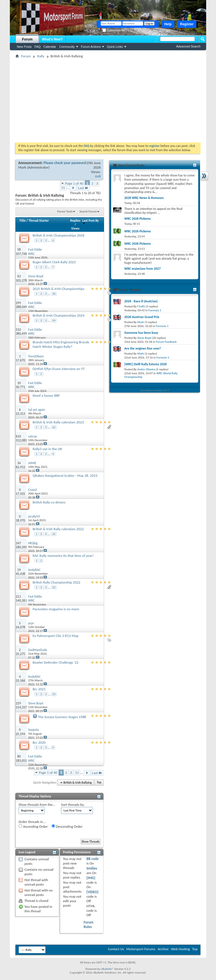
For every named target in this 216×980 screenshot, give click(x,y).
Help (168, 24)
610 (18, 436)
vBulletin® (107, 969)
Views (75, 228)
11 (63, 188)
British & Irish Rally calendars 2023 (58, 422)
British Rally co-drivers (49, 502)
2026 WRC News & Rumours (144, 198)
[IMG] (91, 878)
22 (54, 587)
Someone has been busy (141, 333)
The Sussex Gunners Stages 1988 (62, 717)
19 (19, 570)
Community (67, 47)
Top (99, 783)
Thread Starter (39, 221)
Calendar (50, 47)
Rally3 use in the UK (47, 449)
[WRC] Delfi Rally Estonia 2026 (146, 364)
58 (19, 249)
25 (54, 534)
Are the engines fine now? (143, 348)
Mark (22, 167)
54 (54, 320)
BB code (92, 859)
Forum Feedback (166, 342)
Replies (75, 221)
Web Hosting (180, 949)
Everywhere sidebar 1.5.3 (155, 390)
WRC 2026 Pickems (138, 219)
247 (18, 543)
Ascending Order (33, 826)
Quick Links (115, 47)
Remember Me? (115, 30)
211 (18, 596)
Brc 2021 (39, 689)
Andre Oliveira (146, 369)
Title (22, 221)
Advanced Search (188, 46)
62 (54, 427)
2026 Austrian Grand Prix (142, 317)
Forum (27, 39)
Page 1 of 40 (74, 183)
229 (18, 703)
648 (98, 176)
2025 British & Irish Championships (58, 289)
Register (187, 24)
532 (18, 330)
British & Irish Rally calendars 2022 (58, 529)
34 (19, 463)
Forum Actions (91, 47)
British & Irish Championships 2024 (58, 315)
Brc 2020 (39, 742)
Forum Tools (65, 211)
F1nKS (141, 306)
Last (83, 188)
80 (19, 756)
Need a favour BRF (46, 395)
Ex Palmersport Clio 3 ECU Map (56, 636)
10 (19, 383)
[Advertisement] (108, 100)
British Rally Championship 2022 (57, 582)
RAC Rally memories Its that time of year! (63, 556)
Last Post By (90, 222)
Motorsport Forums (141, 949)
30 (54, 294)
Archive (163, 949)
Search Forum (88, 211)
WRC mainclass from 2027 (142, 269)
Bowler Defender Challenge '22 (56, 662)
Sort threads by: (73, 805)
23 (54, 694)
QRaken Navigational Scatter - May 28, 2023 (65, 476)
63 (19, 276)
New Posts (24, 47)
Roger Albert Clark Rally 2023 (54, 262)
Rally (41, 56)
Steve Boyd (144, 338)
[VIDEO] (92, 892)
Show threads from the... (37, 805)
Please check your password (65, 163)
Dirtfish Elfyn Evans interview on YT (59, 369)
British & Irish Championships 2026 (58, 235)
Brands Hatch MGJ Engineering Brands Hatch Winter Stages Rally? (61, 344)
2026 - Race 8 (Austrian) (141, 301)
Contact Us (116, 949)
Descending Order (67, 826)
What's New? (52, 39)
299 (18, 303)
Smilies (92, 868)
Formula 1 (155, 310)
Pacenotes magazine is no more (56, 609)
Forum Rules (88, 925)
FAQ (38, 47)
